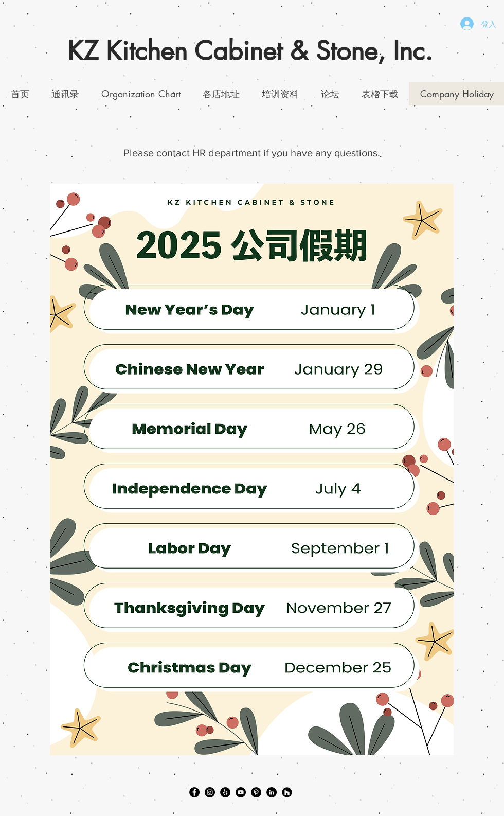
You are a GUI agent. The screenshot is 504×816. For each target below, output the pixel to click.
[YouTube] (241, 792)
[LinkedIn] (272, 792)
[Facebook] (194, 792)
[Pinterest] (256, 792)
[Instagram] (210, 792)
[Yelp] (225, 792)
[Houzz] (287, 792)
